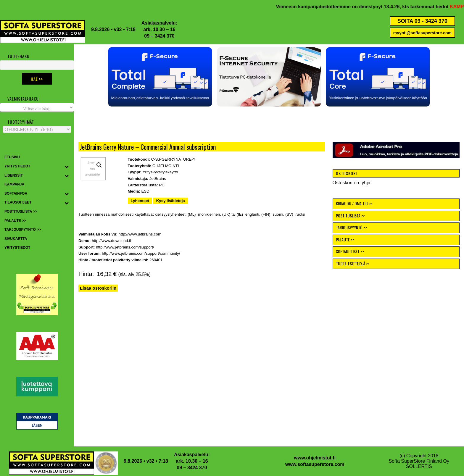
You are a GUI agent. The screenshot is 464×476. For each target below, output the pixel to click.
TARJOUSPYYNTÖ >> (351, 227)
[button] (113, 77)
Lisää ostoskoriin (98, 288)
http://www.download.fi (111, 241)
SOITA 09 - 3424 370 (422, 21)
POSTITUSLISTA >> (350, 216)
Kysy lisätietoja (171, 201)
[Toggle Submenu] (67, 167)
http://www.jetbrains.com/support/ (125, 247)
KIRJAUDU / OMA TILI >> (354, 203)
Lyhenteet (140, 201)
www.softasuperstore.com (315, 464)
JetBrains (158, 179)
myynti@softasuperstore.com (422, 33)
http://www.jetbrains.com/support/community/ (141, 253)
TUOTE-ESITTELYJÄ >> (353, 263)
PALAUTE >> (345, 239)
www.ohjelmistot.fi (315, 458)
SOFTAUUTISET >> (350, 251)
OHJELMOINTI (166, 166)
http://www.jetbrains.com (140, 234)
